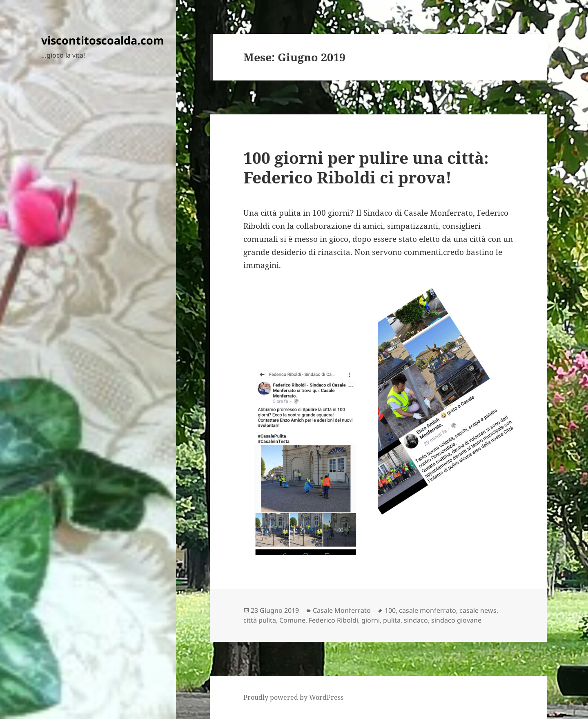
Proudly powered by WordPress (293, 697)
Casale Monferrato (342, 610)
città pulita (260, 620)
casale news (478, 610)
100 (390, 610)
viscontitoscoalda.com (103, 40)
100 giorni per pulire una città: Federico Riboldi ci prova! (366, 167)
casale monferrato (428, 610)
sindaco (416, 620)
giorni (371, 620)
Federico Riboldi (333, 620)
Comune (292, 620)
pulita (392, 620)
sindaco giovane (456, 620)
